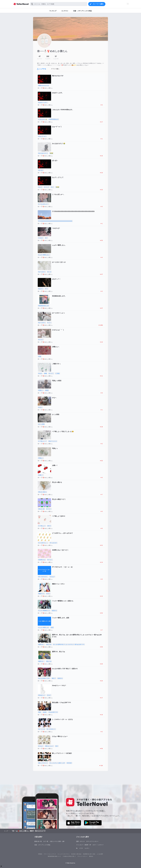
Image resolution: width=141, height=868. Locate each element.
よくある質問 (100, 854)
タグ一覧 (46, 841)
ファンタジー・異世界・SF (84, 845)
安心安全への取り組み (76, 854)
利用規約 (40, 854)
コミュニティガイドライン (64, 854)
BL (77, 848)
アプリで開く (55, 69)
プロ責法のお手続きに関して (69, 856)
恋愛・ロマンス (80, 841)
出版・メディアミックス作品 (42, 845)
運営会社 (91, 856)
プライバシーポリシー (82, 856)
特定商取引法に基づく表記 (89, 854)
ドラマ (81, 848)
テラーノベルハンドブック (50, 854)
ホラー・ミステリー (98, 845)
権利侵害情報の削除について (54, 856)
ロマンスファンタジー (92, 841)
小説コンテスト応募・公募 (57, 841)
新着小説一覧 (38, 841)
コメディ (87, 848)
